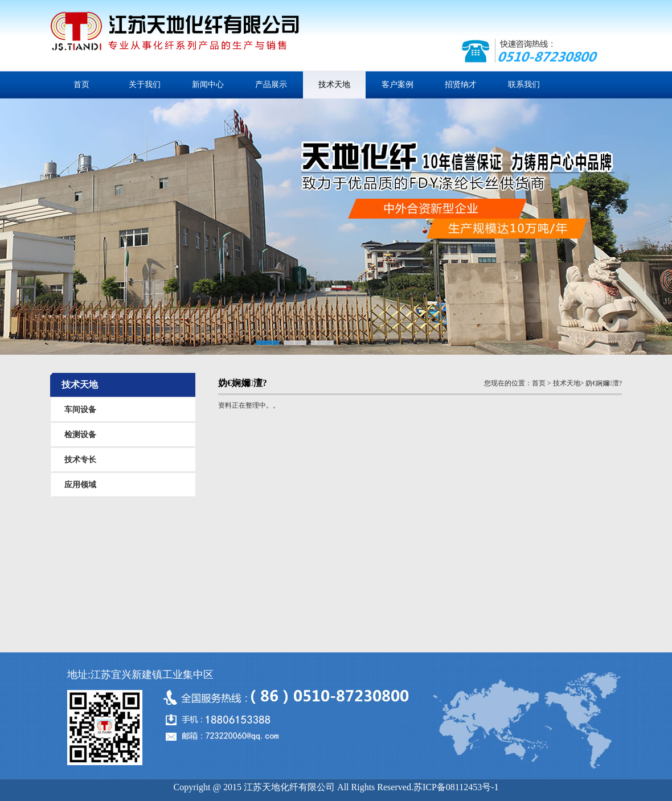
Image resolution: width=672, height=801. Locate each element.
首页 (81, 85)
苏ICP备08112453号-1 (456, 787)
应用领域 (80, 485)
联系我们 (524, 85)
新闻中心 (208, 85)
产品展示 (271, 85)
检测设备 (80, 435)
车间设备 (80, 410)
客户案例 (398, 85)
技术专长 (80, 460)
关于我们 (145, 85)
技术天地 (334, 85)
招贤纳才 (461, 85)
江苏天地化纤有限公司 (175, 37)
